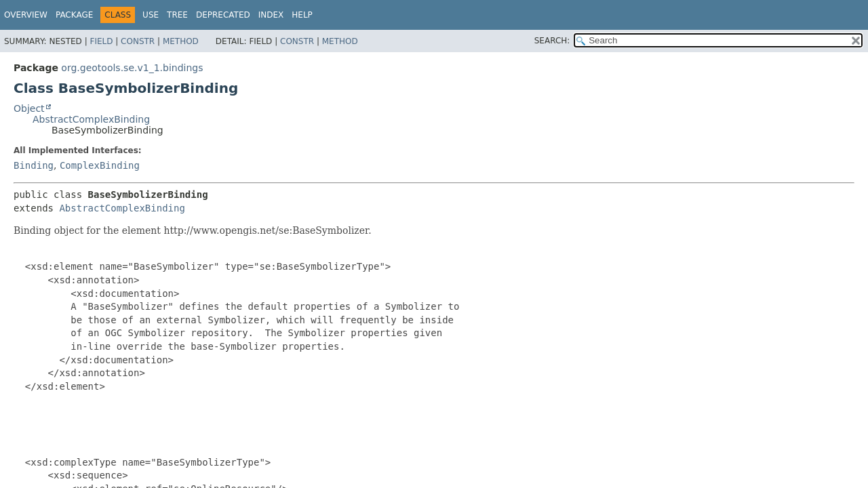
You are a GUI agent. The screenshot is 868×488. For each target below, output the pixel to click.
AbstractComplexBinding (91, 119)
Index (271, 15)
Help (302, 15)
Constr (138, 41)
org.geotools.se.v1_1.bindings (132, 68)
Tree (177, 15)
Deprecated (223, 15)
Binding (34, 165)
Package (74, 15)
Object (29, 108)
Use (151, 15)
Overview (26, 15)
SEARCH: (552, 41)
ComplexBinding (100, 165)
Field (101, 41)
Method (181, 41)
